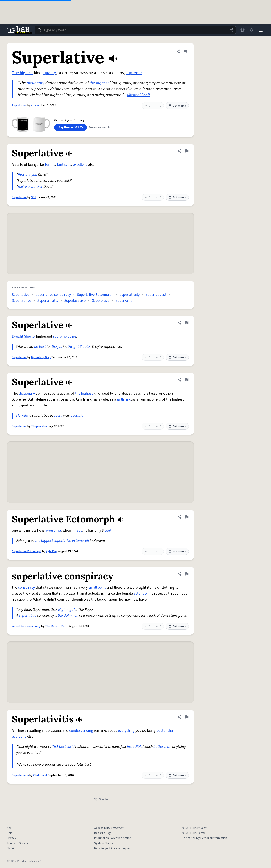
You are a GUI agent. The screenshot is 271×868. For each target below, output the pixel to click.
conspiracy (26, 588)
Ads (9, 828)
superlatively (130, 295)
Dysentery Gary (41, 357)
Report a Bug (102, 833)
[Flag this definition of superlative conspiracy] (187, 574)
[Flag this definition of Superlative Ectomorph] (187, 517)
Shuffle (100, 799)
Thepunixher (39, 426)
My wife (22, 415)
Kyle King (52, 551)
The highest (22, 73)
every (58, 415)
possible (77, 415)
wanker (37, 187)
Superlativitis (48, 301)
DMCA (10, 848)
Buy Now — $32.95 (71, 127)
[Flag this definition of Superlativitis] (187, 717)
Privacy (11, 838)
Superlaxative (75, 301)
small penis (97, 588)
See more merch (99, 127)
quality (50, 73)
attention (141, 593)
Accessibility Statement (109, 828)
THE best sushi (63, 747)
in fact (77, 531)
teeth (109, 531)
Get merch (177, 106)
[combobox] (135, 30)
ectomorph (80, 541)
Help (10, 833)
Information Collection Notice (113, 838)
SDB (34, 197)
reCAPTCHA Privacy (194, 828)
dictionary (36, 83)
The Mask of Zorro (57, 626)
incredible (135, 747)
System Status (104, 843)
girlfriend (124, 399)
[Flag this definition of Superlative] (185, 51)
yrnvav (35, 106)
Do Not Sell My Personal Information (204, 838)
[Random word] (230, 30)
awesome (53, 531)
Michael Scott (139, 95)
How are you (27, 175)
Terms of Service (18, 843)
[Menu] (260, 30)
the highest (99, 83)
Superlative (19, 106)
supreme (134, 73)
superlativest (156, 295)
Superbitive (101, 301)
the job (57, 347)
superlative (62, 541)
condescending (81, 731)
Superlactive (21, 301)
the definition (68, 616)
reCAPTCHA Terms (194, 833)
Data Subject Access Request (113, 848)
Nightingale (67, 610)
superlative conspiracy (53, 295)
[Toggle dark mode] (251, 30)
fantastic (64, 165)
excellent (80, 165)
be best (40, 347)
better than (162, 747)
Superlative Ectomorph (95, 295)
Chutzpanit (40, 775)
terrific (50, 165)
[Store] (242, 30)
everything (126, 731)
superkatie (124, 301)
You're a (24, 187)
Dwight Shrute (23, 336)
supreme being (65, 336)
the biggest (44, 541)
